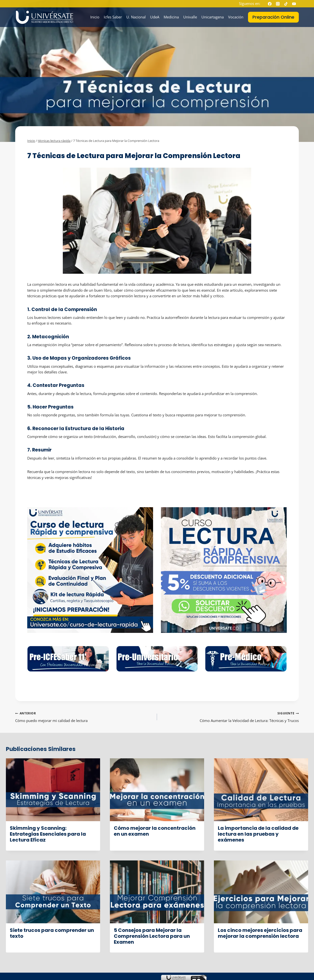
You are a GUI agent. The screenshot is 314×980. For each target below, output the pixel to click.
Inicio (95, 17)
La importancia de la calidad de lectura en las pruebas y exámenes (258, 834)
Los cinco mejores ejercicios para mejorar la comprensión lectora (260, 933)
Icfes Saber (113, 17)
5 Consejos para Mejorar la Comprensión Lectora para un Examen (152, 936)
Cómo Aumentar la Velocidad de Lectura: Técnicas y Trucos (230, 717)
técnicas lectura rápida (47, 148)
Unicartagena (213, 17)
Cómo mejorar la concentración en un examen (155, 831)
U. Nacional (136, 17)
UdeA (155, 17)
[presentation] (53, 790)
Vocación (236, 17)
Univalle (190, 17)
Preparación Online (273, 17)
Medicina (171, 17)
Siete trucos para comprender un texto (52, 933)
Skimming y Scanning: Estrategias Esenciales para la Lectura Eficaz (48, 834)
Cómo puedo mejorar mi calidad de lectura (84, 717)
